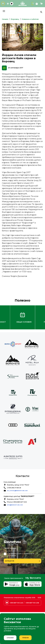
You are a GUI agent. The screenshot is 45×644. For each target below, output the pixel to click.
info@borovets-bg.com (15, 505)
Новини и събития (30, 19)
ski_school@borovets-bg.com (17, 491)
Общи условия (24, 322)
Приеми (25, 638)
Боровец (15, 19)
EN (3, 4)
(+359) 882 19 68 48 (14, 488)
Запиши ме (22, 561)
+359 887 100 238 (32, 603)
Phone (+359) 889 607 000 (17, 502)
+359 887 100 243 (16, 603)
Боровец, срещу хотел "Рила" (18, 485)
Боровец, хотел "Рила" (15, 499)
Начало (5, 19)
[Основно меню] (4, 11)
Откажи (10, 638)
